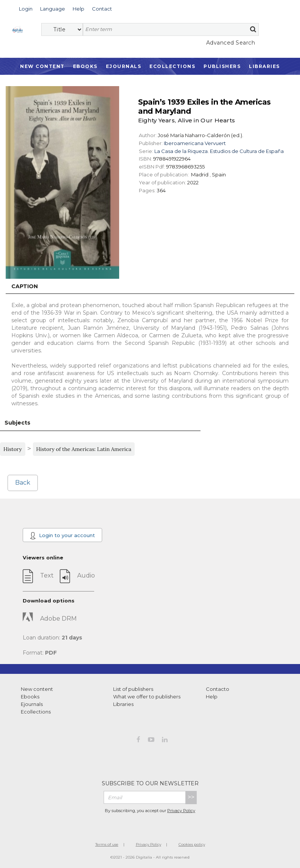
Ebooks (85, 66)
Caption (25, 286)
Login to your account (62, 536)
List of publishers (133, 689)
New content (37, 689)
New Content (42, 66)
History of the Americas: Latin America (84, 449)
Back (23, 483)
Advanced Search (231, 43)
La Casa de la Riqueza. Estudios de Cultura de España (219, 151)
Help (212, 697)
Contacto (218, 689)
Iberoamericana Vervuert (195, 143)
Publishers (222, 66)
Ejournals (124, 66)
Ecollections (172, 66)
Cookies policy (192, 844)
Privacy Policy (181, 811)
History (13, 449)
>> (191, 797)
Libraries (264, 66)
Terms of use (107, 844)
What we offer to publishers (147, 697)
